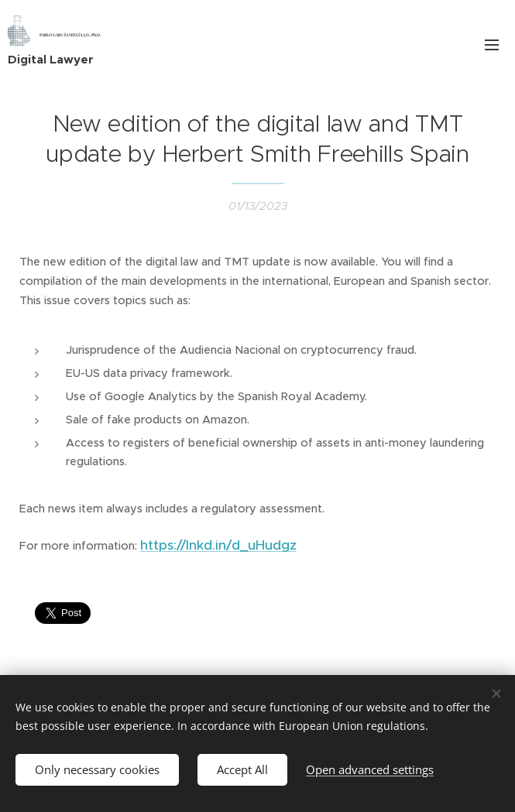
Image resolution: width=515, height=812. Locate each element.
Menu (492, 45)
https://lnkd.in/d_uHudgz (218, 545)
